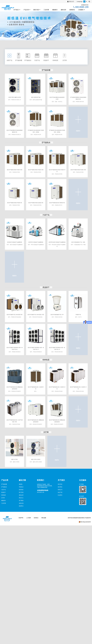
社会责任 (60, 495)
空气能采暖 (46, 70)
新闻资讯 (72, 10)
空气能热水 (46, 142)
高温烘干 (46, 287)
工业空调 (46, 10)
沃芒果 (46, 432)
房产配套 (21, 501)
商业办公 (21, 498)
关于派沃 (16, 10)
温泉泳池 (21, 503)
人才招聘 (29, 518)
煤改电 (21, 484)
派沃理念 (60, 487)
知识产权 (60, 492)
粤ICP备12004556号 (86, 522)
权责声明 (21, 518)
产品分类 (26, 10)
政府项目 (21, 490)
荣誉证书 (60, 490)
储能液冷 (55, 10)
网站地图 (44, 518)
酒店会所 (21, 495)
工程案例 (81, 10)
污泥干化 (46, 215)
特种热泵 (46, 360)
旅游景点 (21, 506)
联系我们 (36, 518)
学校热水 (21, 487)
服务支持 (63, 10)
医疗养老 (21, 492)
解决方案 (36, 10)
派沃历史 (60, 484)
